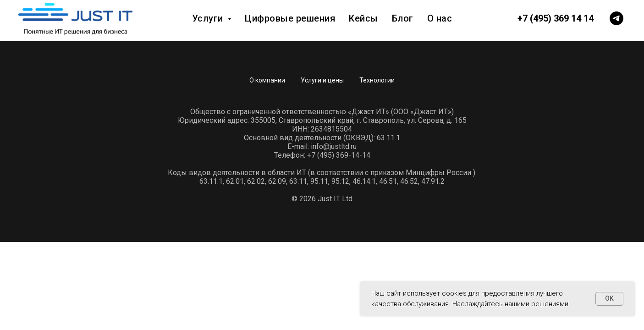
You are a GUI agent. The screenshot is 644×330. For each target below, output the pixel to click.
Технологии (377, 80)
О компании (267, 80)
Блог (403, 18)
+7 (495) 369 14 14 (556, 18)
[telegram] (616, 18)
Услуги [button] (209, 18)
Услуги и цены (322, 80)
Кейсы (363, 18)
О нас (440, 18)
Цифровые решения (290, 18)
